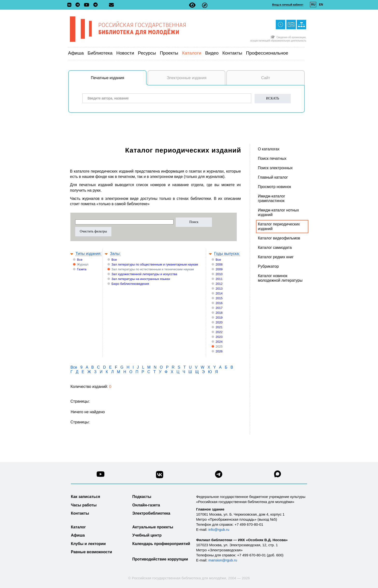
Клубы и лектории (88, 544)
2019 (219, 318)
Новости (125, 53)
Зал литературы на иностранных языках (141, 279)
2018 (219, 313)
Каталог (78, 527)
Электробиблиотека (151, 513)
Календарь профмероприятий (161, 544)
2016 (219, 303)
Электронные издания (187, 78)
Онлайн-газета (146, 505)
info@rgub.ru (219, 529)
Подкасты (142, 497)
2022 (219, 332)
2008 (219, 264)
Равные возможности (91, 552)
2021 (219, 327)
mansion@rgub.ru (223, 560)
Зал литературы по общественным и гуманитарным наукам (155, 264)
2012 (219, 284)
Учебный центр (147, 535)
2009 (219, 269)
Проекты (169, 53)
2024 (219, 342)
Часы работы (84, 505)
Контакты (232, 53)
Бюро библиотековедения (130, 284)
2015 (219, 298)
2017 (219, 308)
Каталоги (192, 53)
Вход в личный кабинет (288, 5)
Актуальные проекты (153, 527)
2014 (219, 293)
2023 (219, 337)
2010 (219, 274)
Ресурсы (147, 53)
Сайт (266, 78)
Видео (212, 53)
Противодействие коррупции (160, 559)
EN (321, 5)
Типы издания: (88, 254)
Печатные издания (119, 80)
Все (80, 260)
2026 (219, 351)
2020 (219, 322)
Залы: (115, 254)
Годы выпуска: (227, 254)
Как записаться (85, 497)
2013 (219, 289)
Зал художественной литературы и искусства (144, 274)
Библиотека (100, 53)
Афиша (76, 53)
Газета (82, 269)
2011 (219, 279)
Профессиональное (267, 53)
